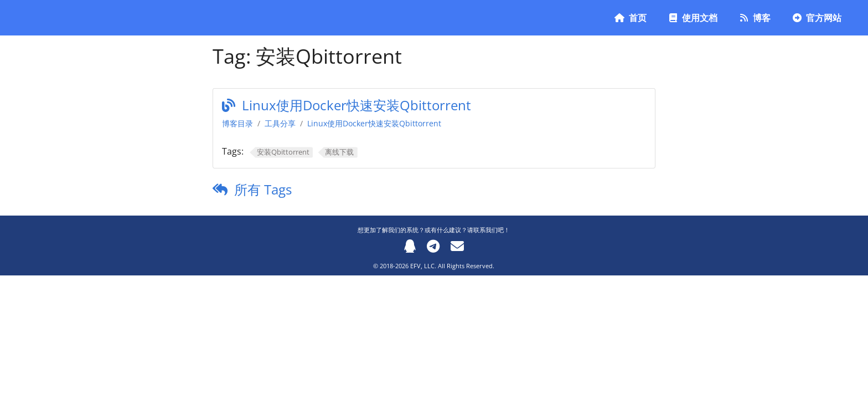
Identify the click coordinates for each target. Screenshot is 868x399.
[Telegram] (433, 246)
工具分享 (280, 123)
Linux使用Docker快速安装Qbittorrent (356, 105)
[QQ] (410, 246)
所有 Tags (263, 189)
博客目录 (237, 123)
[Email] (457, 246)
